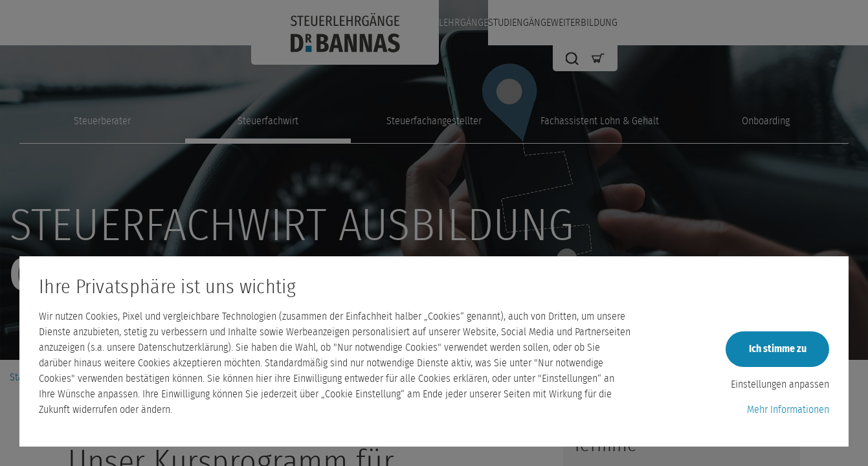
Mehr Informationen (788, 410)
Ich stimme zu (778, 349)
